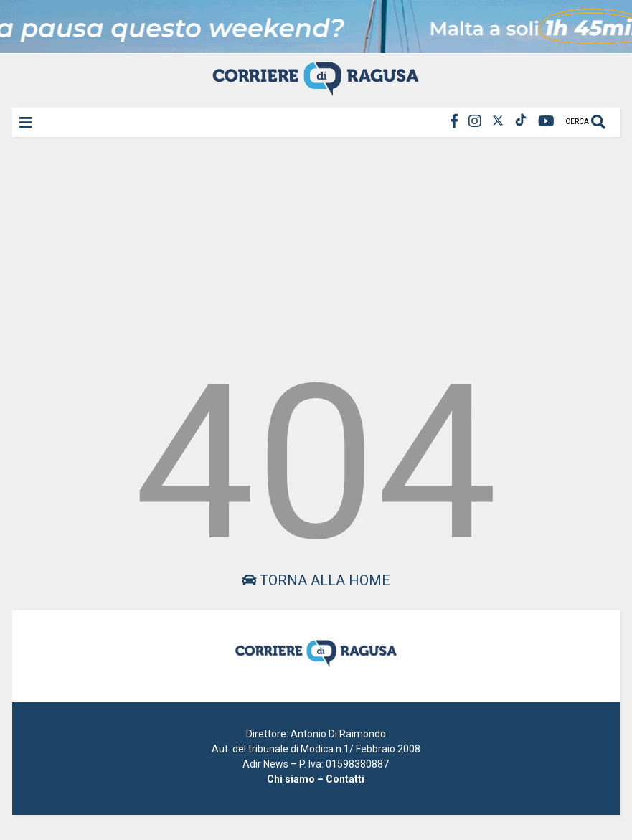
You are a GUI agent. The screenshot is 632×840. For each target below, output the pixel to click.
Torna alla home (316, 580)
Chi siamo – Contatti (316, 779)
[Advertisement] (316, 247)
